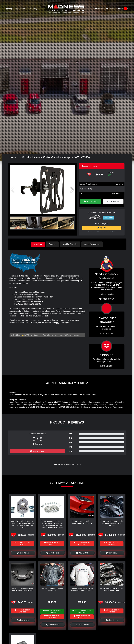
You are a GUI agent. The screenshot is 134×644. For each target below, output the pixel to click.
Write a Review (37, 451)
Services (21, 9)
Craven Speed (118, 194)
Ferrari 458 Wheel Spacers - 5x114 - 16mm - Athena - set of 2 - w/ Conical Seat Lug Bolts (23, 524)
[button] (72, 190)
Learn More (109, 218)
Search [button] (110, 9)
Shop (9, 9)
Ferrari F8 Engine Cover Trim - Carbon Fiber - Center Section (111, 523)
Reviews (53, 244)
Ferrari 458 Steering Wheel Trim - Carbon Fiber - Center (22, 589)
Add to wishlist (113, 201)
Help (99, 9)
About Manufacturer (93, 244)
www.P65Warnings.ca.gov (69, 335)
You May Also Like (71, 244)
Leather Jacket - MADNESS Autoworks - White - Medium (82, 589)
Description (38, 244)
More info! (120, 184)
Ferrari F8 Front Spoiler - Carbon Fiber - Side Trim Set (82, 522)
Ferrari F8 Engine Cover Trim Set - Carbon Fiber (111, 589)
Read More (107, 333)
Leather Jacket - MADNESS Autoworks (52, 589)
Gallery (33, 9)
